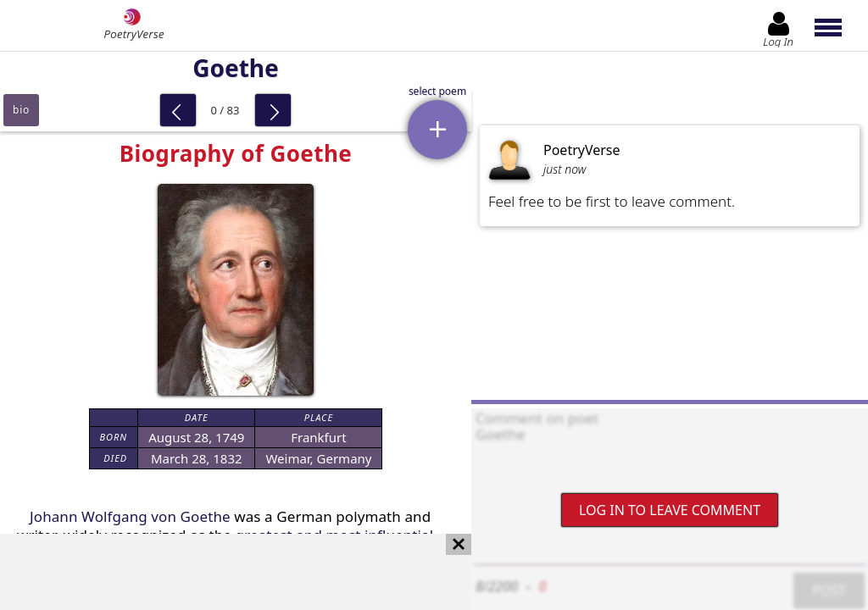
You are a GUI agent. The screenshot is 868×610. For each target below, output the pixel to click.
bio (21, 110)
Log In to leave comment (670, 510)
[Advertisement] (219, 572)
